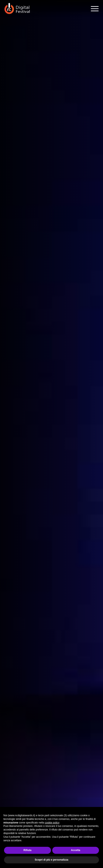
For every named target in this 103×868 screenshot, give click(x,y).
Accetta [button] (75, 850)
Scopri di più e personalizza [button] (51, 860)
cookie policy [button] (52, 823)
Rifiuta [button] (28, 850)
